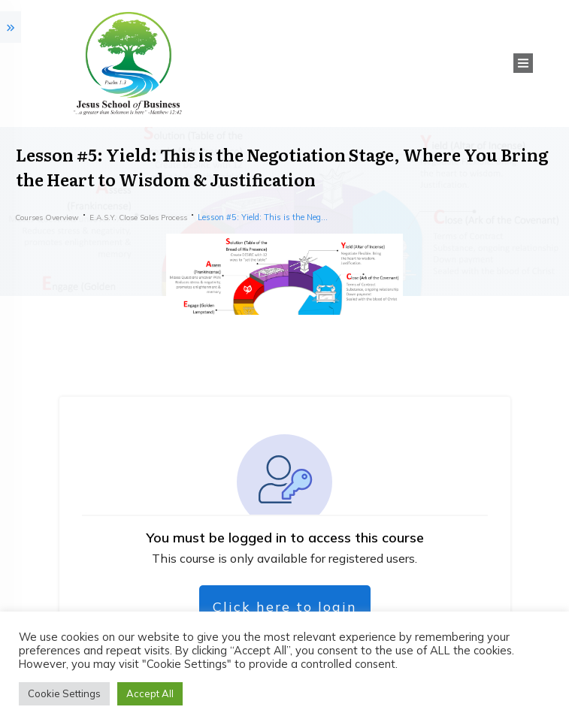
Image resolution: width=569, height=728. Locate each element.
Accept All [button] (150, 693)
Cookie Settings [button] (64, 693)
